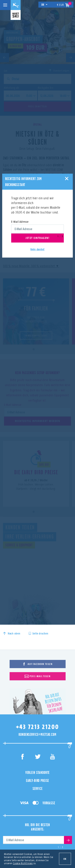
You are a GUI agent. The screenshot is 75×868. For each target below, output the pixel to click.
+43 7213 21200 (38, 727)
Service (38, 788)
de (44, 5)
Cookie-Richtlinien (23, 863)
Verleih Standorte (37, 772)
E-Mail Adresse (20, 222)
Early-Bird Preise (37, 780)
